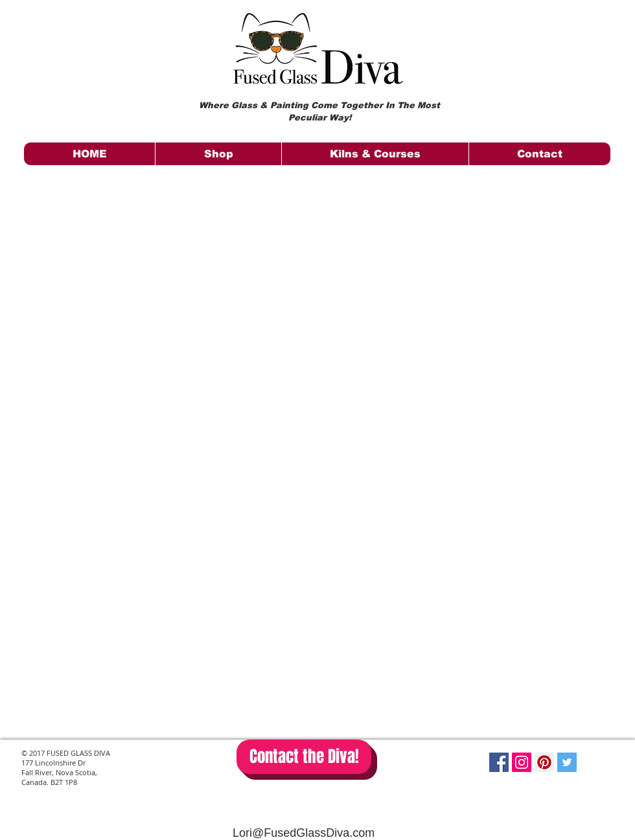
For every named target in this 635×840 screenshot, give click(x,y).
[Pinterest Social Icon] (544, 762)
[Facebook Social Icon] (499, 762)
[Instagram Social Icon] (522, 762)
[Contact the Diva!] (304, 757)
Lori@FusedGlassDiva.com (304, 833)
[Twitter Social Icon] (567, 762)
